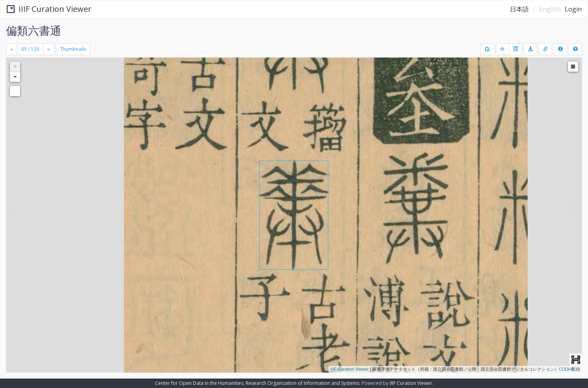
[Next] (49, 49)
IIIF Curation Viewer (49, 9)
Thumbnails (73, 49)
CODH (565, 369)
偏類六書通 (34, 30)
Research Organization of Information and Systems (302, 383)
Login (573, 9)
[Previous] (12, 49)
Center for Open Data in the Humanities (199, 383)
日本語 (519, 9)
